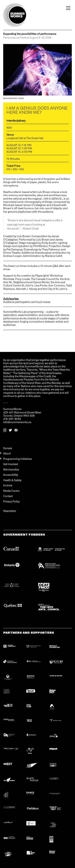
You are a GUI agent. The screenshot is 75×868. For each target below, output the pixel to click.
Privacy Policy (11, 501)
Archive (8, 485)
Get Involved (11, 464)
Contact (8, 496)
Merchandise (11, 469)
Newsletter (10, 511)
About (7, 453)
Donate (8, 448)
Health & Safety (12, 480)
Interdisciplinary (16, 120)
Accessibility (11, 475)
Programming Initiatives (18, 459)
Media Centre (11, 491)
